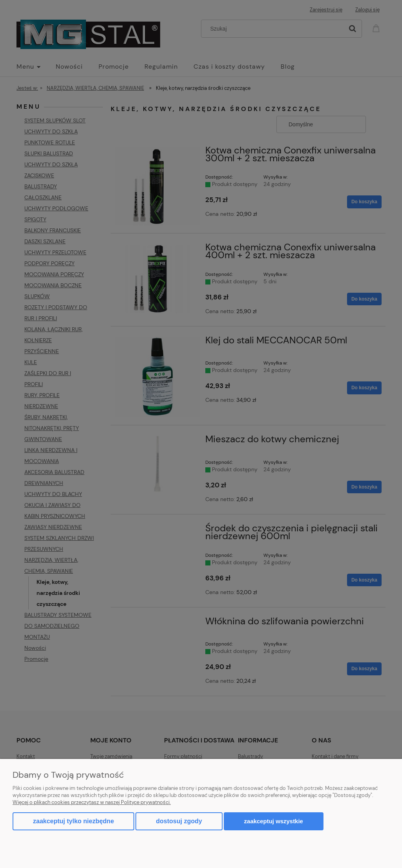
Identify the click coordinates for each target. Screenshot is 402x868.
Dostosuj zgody (179, 821)
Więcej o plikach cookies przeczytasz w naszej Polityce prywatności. (92, 802)
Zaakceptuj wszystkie (274, 821)
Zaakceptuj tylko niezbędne (73, 821)
